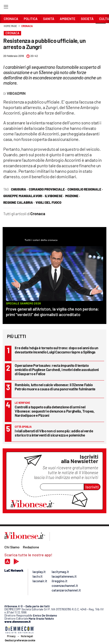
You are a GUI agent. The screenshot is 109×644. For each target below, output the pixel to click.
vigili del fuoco (48, 202)
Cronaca (27, 26)
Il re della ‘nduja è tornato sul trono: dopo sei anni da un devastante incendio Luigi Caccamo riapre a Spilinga (56, 350)
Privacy (11, 636)
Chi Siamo (12, 547)
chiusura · (19, 189)
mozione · (73, 196)
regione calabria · (19, 202)
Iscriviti (92, 487)
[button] (101, 28)
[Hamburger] (6, 8)
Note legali (27, 636)
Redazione (31, 547)
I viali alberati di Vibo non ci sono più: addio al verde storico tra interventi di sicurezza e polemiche (54, 433)
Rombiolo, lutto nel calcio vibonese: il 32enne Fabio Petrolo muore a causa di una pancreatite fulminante (55, 387)
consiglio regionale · (85, 189)
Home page (10, 26)
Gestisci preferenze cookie (20, 640)
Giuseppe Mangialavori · (24, 196)
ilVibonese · (54, 196)
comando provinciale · (48, 189)
